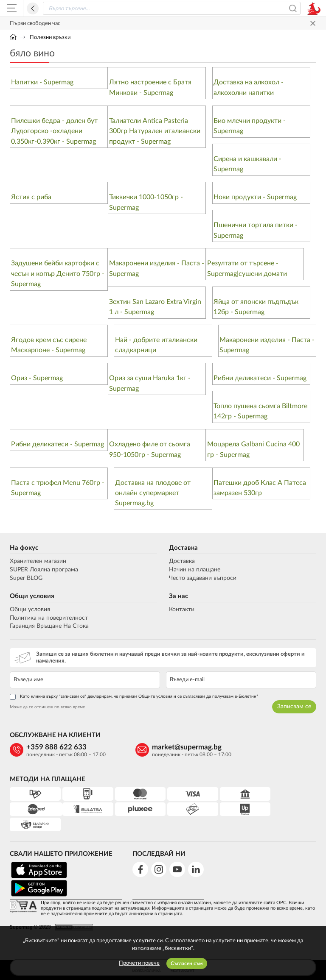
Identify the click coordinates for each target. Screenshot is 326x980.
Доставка (183, 550)
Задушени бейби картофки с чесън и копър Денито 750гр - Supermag (58, 274)
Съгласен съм (187, 963)
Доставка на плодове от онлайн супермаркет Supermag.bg (153, 494)
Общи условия (32, 597)
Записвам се (294, 708)
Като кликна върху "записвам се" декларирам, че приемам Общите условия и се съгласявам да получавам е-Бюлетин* (134, 698)
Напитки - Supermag (42, 82)
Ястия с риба (31, 198)
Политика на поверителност (49, 619)
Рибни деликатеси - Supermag (260, 379)
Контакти (182, 611)
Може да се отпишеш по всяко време (47, 708)
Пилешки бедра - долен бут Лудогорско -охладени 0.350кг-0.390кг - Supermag (54, 131)
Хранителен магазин (38, 563)
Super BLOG (26, 579)
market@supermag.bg (176, 748)
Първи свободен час (35, 24)
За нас (178, 597)
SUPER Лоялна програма (44, 571)
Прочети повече (139, 963)
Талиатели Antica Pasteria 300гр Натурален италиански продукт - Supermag (155, 131)
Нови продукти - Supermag (255, 198)
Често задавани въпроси (203, 579)
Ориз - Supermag (37, 379)
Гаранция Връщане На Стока (49, 628)
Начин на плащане (195, 571)
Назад (33, 8)
